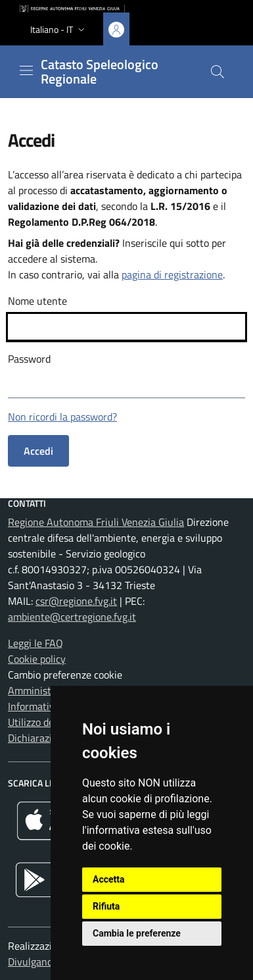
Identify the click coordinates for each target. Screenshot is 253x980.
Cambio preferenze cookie (65, 675)
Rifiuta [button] (106, 906)
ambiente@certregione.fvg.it (72, 617)
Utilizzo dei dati (42, 722)
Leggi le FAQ (35, 643)
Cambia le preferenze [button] (137, 933)
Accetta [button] (109, 879)
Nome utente (37, 301)
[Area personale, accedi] (116, 29)
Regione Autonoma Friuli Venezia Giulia (96, 522)
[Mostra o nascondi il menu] (26, 70)
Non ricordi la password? (62, 417)
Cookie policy (37, 659)
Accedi (38, 451)
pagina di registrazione (172, 274)
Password (29, 359)
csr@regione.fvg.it (76, 601)
